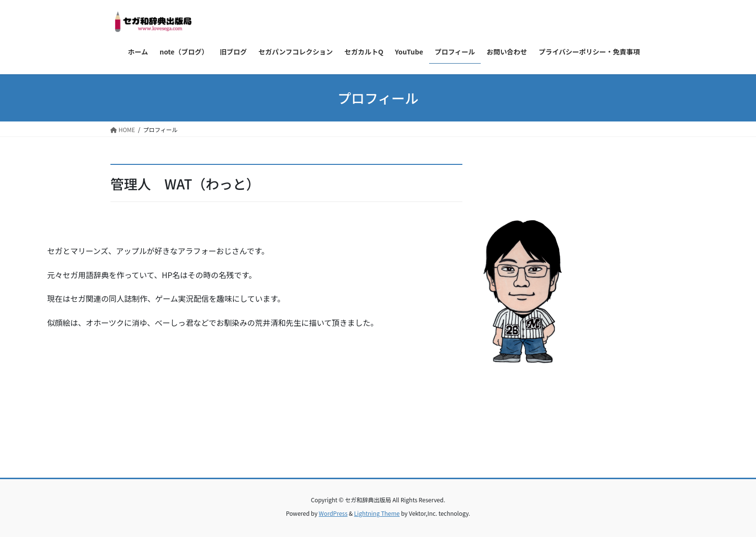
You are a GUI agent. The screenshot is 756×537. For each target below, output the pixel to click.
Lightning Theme (377, 513)
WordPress (333, 513)
